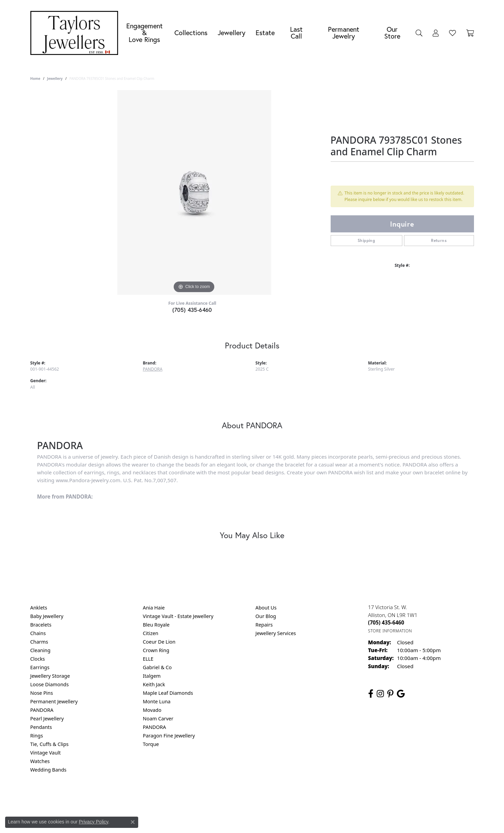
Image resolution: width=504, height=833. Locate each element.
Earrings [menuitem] (40, 667)
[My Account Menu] (436, 33)
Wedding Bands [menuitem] (48, 770)
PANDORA (153, 369)
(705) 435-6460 (192, 310)
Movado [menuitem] (152, 710)
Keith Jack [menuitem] (154, 684)
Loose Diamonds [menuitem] (50, 684)
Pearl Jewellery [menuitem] (47, 719)
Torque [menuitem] (151, 744)
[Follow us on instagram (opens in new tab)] (380, 694)
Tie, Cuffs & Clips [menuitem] (50, 744)
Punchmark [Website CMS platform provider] (264, 819)
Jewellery (232, 33)
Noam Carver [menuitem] (158, 719)
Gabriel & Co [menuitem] (157, 667)
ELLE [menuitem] (148, 659)
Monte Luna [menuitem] (157, 701)
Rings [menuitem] (37, 736)
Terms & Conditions (259, 797)
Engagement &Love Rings (145, 33)
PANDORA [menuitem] (42, 710)
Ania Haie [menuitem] (154, 608)
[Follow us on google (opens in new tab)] (401, 694)
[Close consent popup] (133, 822)
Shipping (366, 240)
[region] (194, 192)
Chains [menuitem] (38, 633)
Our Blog (266, 616)
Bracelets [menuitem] (41, 625)
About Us (266, 608)
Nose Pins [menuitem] (42, 693)
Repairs (264, 625)
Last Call (296, 33)
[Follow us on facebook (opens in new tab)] (371, 694)
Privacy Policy (218, 797)
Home (35, 78)
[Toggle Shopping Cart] (470, 33)
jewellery (55, 78)
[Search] (419, 33)
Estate (265, 33)
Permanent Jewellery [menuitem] (54, 701)
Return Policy (184, 797)
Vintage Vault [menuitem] (46, 753)
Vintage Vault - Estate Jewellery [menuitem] (178, 616)
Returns (439, 240)
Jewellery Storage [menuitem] (50, 676)
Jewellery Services (276, 633)
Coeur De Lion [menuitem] (159, 642)
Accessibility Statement (309, 797)
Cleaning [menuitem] (40, 650)
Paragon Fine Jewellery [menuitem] (169, 736)
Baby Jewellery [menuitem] (47, 616)
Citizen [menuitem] (151, 633)
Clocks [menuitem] (38, 659)
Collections (191, 33)
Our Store (392, 33)
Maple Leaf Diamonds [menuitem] (168, 693)
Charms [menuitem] (39, 642)
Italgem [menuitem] (152, 676)
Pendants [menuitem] (41, 727)
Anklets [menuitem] (39, 608)
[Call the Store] (386, 622)
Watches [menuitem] (40, 761)
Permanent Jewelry (344, 33)
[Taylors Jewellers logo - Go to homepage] (76, 33)
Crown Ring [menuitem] (156, 650)
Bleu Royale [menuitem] (156, 625)
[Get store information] (390, 631)
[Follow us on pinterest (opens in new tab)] (390, 694)
